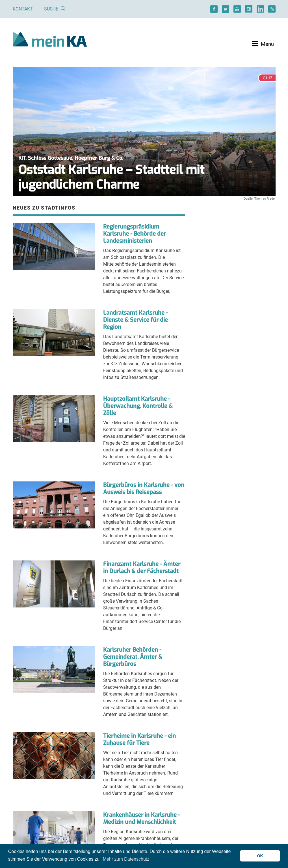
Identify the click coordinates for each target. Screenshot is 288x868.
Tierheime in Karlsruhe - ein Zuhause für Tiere (139, 739)
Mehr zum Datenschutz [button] (126, 859)
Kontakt (23, 9)
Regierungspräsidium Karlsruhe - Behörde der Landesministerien (135, 234)
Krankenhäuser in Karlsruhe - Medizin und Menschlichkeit (142, 818)
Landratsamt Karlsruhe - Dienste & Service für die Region (136, 320)
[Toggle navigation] (263, 44)
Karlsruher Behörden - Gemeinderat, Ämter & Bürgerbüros (133, 657)
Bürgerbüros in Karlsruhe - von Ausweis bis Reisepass (144, 489)
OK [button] (260, 856)
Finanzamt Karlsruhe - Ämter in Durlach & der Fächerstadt (142, 568)
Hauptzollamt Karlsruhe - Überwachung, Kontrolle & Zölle (138, 406)
